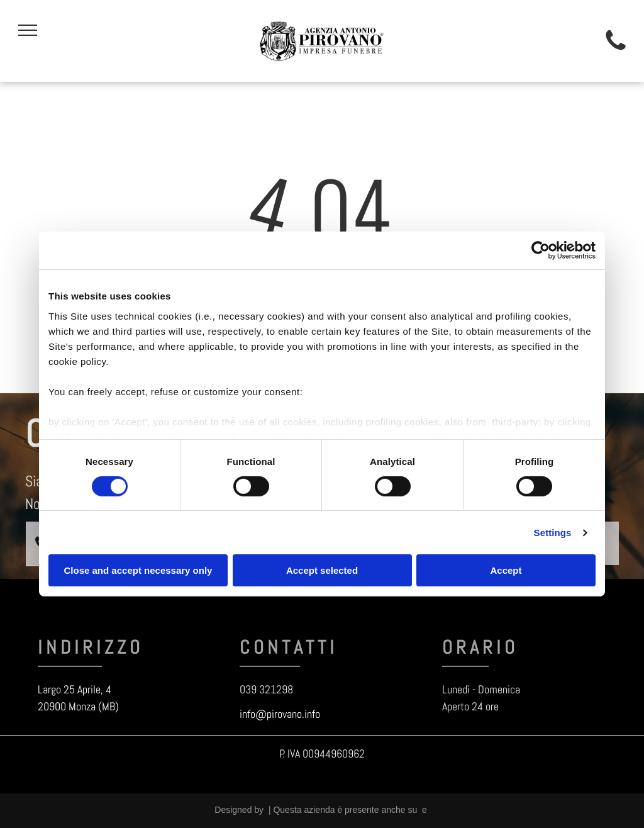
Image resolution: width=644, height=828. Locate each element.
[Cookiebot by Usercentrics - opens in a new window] (541, 250)
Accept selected (322, 570)
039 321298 (266, 689)
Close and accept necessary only (138, 570)
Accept (506, 570)
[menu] (28, 30)
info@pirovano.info (280, 714)
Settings (553, 533)
